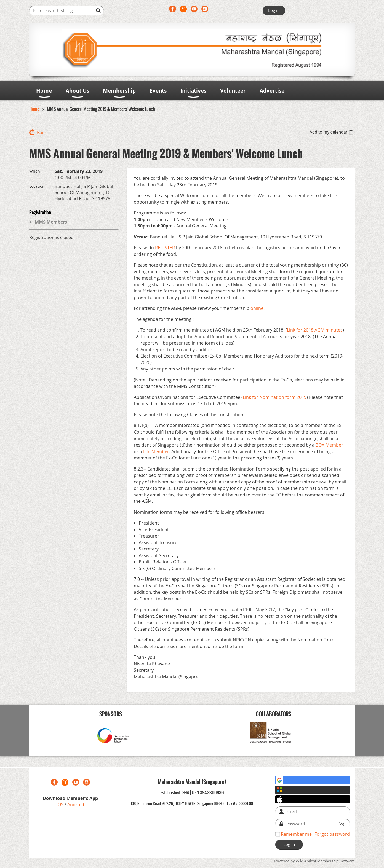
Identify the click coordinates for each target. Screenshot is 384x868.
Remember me (296, 834)
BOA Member (329, 445)
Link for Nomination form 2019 (275, 397)
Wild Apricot (306, 861)
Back (42, 133)
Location (37, 186)
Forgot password (332, 834)
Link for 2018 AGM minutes (315, 330)
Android (76, 805)
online (257, 308)
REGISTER (165, 248)
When (35, 171)
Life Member (156, 452)
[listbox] (332, 132)
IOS (61, 805)
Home (34, 109)
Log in (274, 10)
